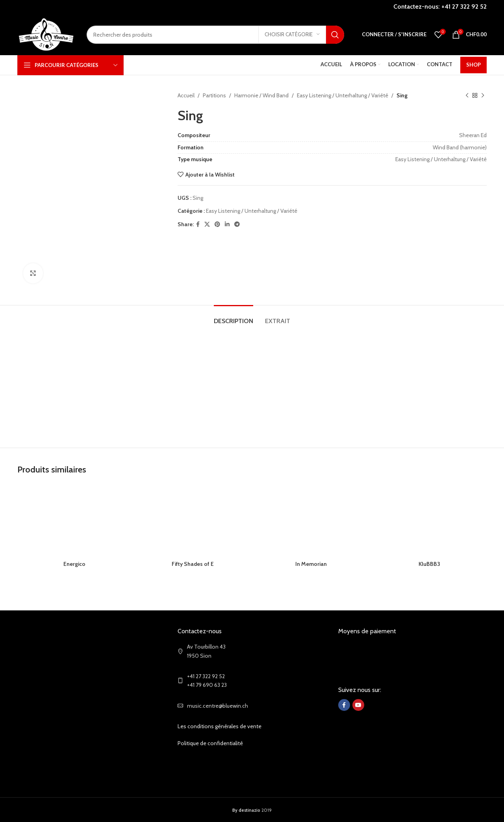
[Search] (215, 35)
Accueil (186, 95)
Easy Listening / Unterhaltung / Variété (343, 95)
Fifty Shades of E (193, 564)
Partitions (214, 95)
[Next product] (483, 95)
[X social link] (207, 224)
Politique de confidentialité (210, 743)
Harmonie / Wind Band (261, 95)
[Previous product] (467, 95)
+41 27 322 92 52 (464, 7)
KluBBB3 (429, 564)
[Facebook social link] (198, 224)
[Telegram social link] (237, 224)
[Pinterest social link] (217, 224)
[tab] (233, 317)
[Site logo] (46, 34)
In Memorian (311, 564)
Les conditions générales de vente (220, 726)
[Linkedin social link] (227, 224)
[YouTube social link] (358, 705)
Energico (74, 564)
